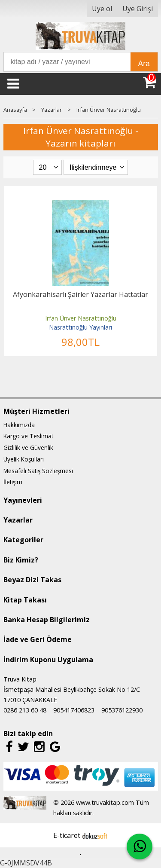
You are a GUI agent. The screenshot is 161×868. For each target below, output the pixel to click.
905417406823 (74, 710)
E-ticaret (67, 835)
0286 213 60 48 (25, 710)
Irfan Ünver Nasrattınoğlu (81, 318)
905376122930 (122, 710)
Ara (144, 64)
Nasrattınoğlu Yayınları (80, 327)
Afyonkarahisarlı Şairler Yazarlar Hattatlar (80, 294)
